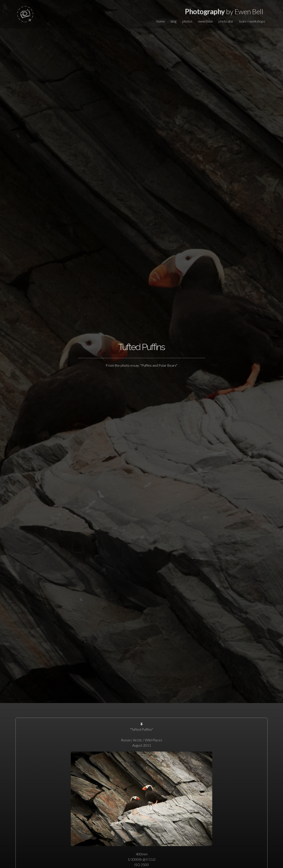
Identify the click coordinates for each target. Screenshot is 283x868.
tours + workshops (252, 21)
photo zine (226, 21)
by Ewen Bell (224, 11)
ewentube (205, 21)
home (161, 21)
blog (174, 21)
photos (187, 21)
